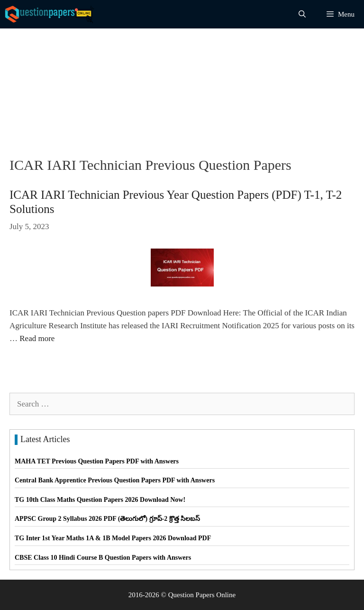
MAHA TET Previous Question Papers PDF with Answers (97, 461)
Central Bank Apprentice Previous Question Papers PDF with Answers (115, 480)
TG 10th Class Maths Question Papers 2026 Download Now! (100, 500)
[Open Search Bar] (302, 14)
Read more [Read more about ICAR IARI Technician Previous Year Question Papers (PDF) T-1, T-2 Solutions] (37, 338)
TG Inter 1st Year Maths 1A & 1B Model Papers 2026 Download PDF (113, 538)
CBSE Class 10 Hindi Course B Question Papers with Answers (103, 558)
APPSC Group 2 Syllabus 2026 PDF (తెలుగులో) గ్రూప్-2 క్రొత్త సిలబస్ (107, 519)
